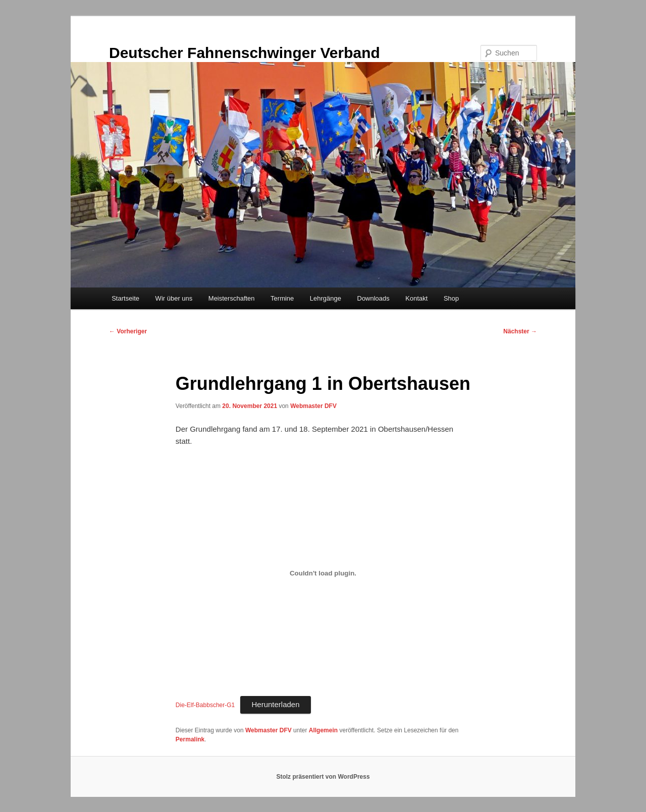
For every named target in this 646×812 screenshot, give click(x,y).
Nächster (520, 331)
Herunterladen (275, 704)
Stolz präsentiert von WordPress (323, 777)
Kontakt (416, 298)
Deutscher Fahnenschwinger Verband (245, 53)
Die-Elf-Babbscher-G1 (205, 705)
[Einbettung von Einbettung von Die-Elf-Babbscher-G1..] (323, 573)
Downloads (373, 298)
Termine (282, 298)
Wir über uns (174, 298)
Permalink (190, 739)
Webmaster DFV (313, 406)
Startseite (125, 298)
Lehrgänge (326, 298)
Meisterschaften (232, 298)
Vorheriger (128, 331)
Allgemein (323, 730)
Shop (451, 298)
